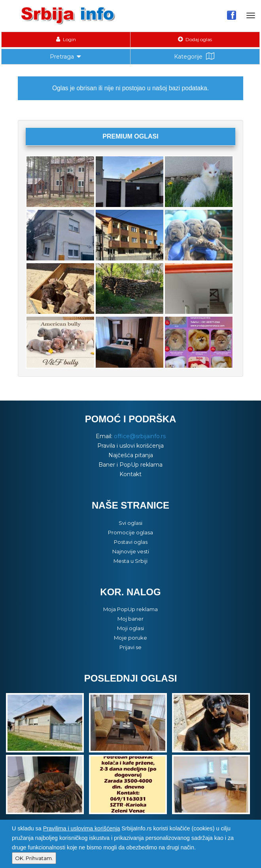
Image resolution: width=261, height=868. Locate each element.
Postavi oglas (131, 542)
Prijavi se (130, 647)
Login (66, 39)
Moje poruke (130, 638)
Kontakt (130, 474)
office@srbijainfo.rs (140, 436)
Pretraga (66, 56)
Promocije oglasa (130, 532)
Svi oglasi (130, 523)
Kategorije (195, 56)
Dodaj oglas (195, 39)
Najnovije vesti (131, 551)
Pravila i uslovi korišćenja (130, 446)
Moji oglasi (130, 628)
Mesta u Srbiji (130, 561)
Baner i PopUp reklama (130, 465)
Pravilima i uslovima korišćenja (82, 828)
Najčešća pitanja (131, 455)
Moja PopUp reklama (130, 609)
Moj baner (130, 619)
